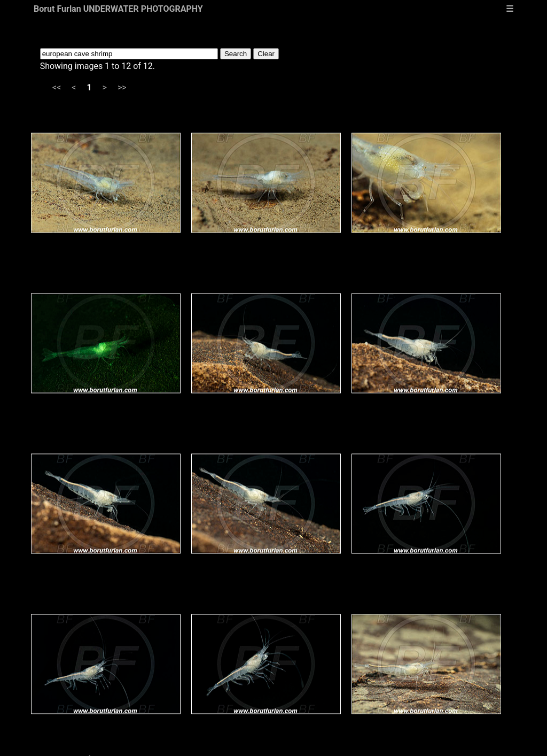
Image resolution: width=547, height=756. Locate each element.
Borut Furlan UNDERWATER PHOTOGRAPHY (118, 9)
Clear (266, 54)
